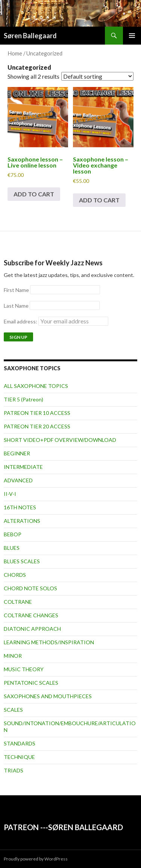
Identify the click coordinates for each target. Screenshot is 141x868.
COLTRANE (18, 602)
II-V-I (10, 494)
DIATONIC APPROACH (32, 629)
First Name (16, 290)
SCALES (13, 710)
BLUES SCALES (22, 561)
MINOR (13, 656)
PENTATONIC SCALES (31, 683)
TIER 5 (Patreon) (23, 399)
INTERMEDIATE (23, 467)
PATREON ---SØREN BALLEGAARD (63, 827)
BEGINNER (17, 453)
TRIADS (14, 770)
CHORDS (15, 575)
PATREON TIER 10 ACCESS (37, 413)
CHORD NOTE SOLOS (30, 588)
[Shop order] (97, 76)
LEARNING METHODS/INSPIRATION (49, 642)
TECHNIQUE (19, 757)
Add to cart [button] (34, 194)
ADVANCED (18, 480)
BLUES (12, 548)
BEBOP (13, 534)
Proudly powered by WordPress (36, 859)
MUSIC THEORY (24, 669)
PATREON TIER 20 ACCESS (37, 426)
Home (15, 53)
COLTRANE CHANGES (31, 615)
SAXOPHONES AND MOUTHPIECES (48, 696)
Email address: (56, 321)
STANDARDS (20, 743)
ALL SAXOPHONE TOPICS (36, 386)
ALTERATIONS (22, 521)
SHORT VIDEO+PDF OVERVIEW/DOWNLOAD (60, 440)
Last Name (16, 306)
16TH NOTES (20, 507)
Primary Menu (132, 36)
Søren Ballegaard (30, 36)
